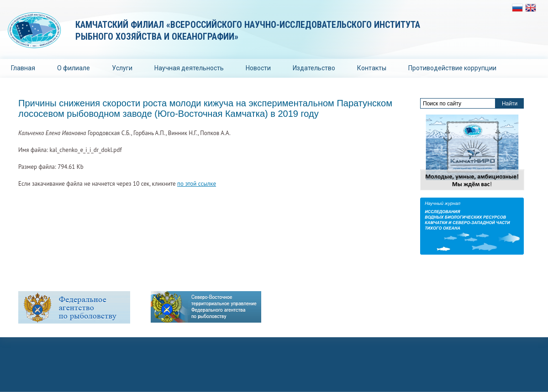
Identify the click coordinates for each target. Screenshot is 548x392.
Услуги (122, 68)
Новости (258, 68)
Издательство (314, 68)
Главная (23, 68)
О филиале (74, 68)
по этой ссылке (197, 184)
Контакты (372, 68)
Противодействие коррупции (452, 68)
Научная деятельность (189, 68)
